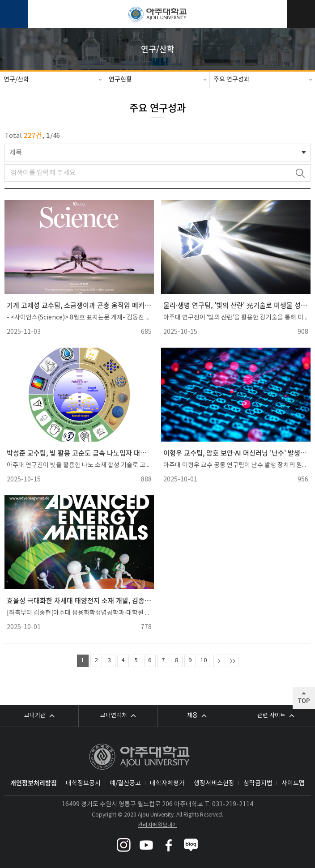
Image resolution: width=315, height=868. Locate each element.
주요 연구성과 (232, 80)
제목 (16, 153)
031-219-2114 (233, 804)
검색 (300, 173)
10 (204, 661)
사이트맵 (293, 783)
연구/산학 (16, 80)
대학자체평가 (167, 783)
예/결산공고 (125, 783)
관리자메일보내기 (157, 825)
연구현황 (120, 80)
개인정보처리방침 (34, 783)
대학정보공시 (83, 783)
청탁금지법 (258, 783)
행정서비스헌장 (214, 783)
